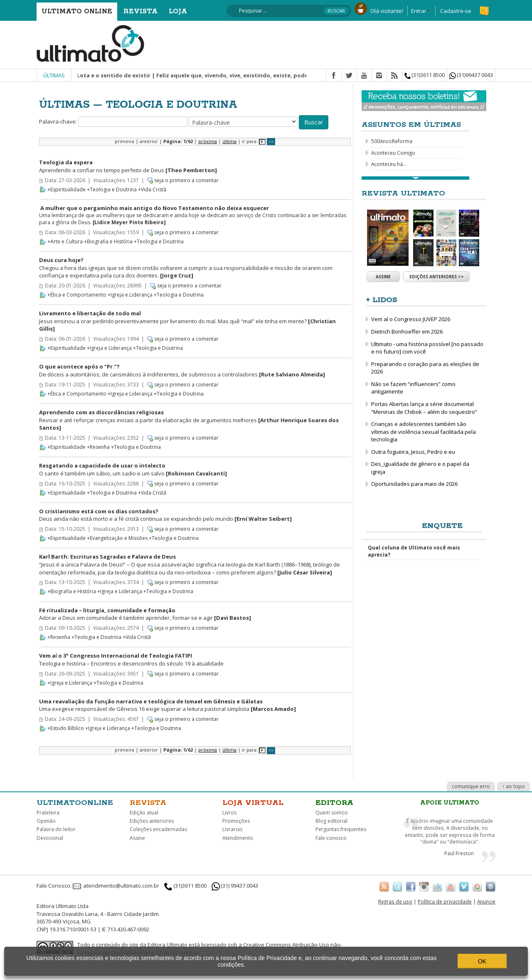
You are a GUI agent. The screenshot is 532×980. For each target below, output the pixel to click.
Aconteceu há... (389, 164)
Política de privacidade (445, 901)
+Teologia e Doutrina (112, 189)
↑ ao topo (514, 786)
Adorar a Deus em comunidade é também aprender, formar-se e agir (145, 614)
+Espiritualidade (66, 189)
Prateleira (48, 813)
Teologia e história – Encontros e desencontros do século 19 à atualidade (131, 660)
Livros (229, 813)
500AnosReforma (392, 141)
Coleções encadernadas (158, 829)
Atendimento (238, 838)
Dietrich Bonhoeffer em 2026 (407, 332)
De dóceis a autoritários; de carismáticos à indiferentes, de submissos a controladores (182, 370)
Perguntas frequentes (341, 829)
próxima (208, 141)
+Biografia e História (108, 241)
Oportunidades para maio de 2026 (414, 484)
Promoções (236, 821)
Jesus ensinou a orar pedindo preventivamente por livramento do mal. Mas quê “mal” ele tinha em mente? (187, 321)
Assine (383, 277)
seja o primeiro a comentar (186, 180)
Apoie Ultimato (450, 803)
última (229, 141)
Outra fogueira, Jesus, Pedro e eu (413, 452)
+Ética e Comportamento (77, 295)
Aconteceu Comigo (393, 153)
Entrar (419, 11)
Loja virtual (253, 803)
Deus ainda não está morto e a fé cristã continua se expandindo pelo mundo (165, 515)
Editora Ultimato (167, 945)
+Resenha (98, 447)
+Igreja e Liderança (130, 295)
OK (482, 961)
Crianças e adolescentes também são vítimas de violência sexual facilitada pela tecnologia (424, 432)
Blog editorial (331, 821)
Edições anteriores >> (437, 277)
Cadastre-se (456, 11)
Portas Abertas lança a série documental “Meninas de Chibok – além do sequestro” (424, 408)
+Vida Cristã (152, 189)
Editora (334, 803)
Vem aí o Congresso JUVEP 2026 (411, 319)
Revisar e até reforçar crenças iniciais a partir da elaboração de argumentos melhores (189, 420)
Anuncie (486, 901)
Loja (178, 11)
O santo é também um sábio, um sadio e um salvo (133, 469)
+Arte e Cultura (65, 241)
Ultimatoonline (75, 803)
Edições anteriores (152, 821)
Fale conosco (331, 838)
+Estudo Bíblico (66, 728)
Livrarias (232, 829)
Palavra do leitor (56, 829)
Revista (140, 11)
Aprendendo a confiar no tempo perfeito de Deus (128, 166)
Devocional (50, 838)
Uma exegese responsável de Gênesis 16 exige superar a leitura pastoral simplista (167, 705)
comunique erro (471, 786)
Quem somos (331, 813)
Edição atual (144, 813)
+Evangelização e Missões (117, 538)
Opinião (46, 821)
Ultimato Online (77, 11)
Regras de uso (395, 901)
